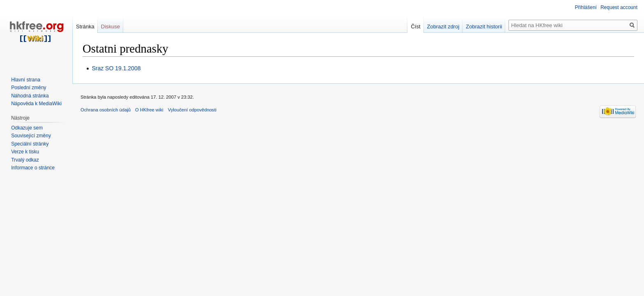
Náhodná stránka (30, 96)
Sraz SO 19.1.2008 (116, 68)
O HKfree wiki (149, 110)
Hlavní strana (26, 80)
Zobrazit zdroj (443, 27)
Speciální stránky (30, 144)
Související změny (31, 136)
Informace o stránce (33, 168)
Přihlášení (586, 7)
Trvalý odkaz (25, 160)
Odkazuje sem (27, 128)
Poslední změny (29, 88)
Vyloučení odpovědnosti (192, 110)
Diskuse (110, 27)
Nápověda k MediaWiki (36, 104)
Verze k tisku (25, 152)
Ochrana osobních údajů (106, 110)
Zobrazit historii (484, 27)
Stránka (85, 27)
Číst (415, 27)
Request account (619, 7)
